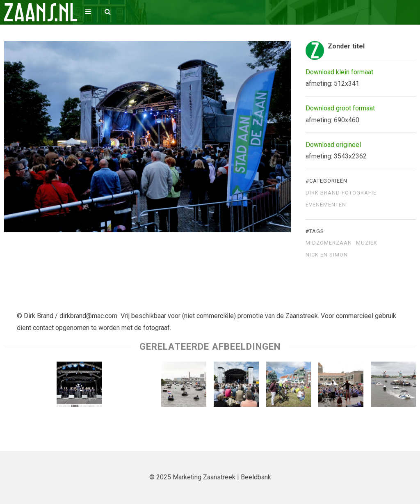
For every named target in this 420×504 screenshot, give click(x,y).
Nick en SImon (327, 255)
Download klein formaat (339, 72)
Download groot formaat (340, 108)
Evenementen (326, 205)
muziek (367, 243)
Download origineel (333, 145)
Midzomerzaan (329, 243)
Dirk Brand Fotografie (341, 193)
